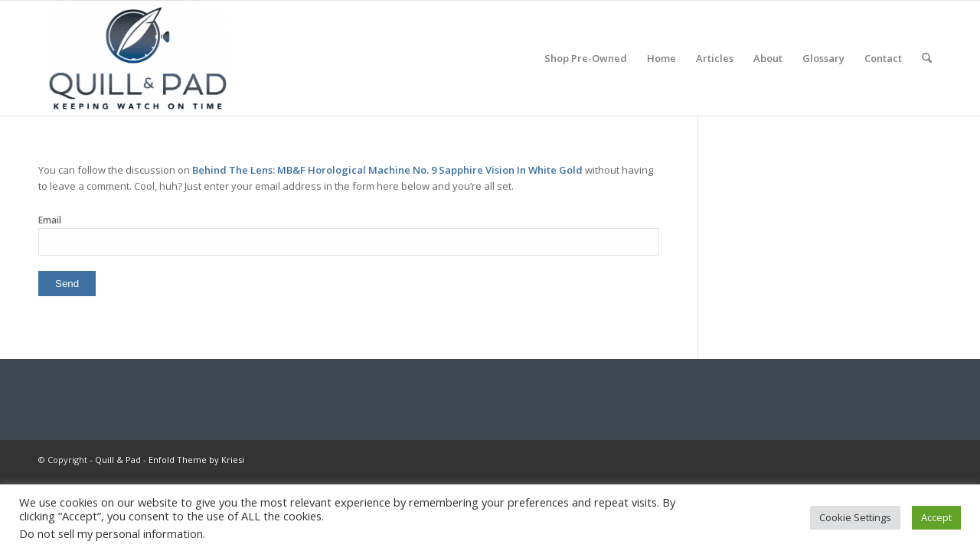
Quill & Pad (118, 460)
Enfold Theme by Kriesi (196, 460)
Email (50, 220)
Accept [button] (936, 517)
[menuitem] (586, 58)
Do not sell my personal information (111, 533)
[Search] (927, 58)
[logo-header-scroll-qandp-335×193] (138, 58)
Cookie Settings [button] (855, 517)
